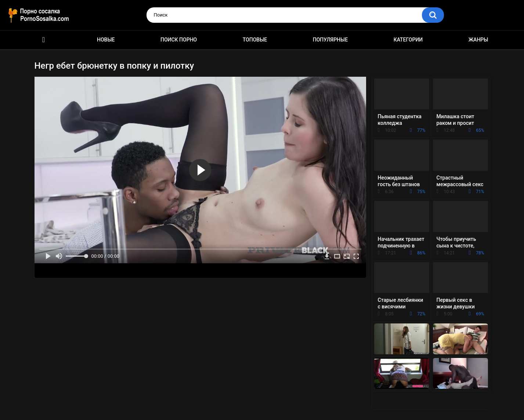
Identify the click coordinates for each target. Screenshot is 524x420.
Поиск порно (179, 40)
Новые (106, 40)
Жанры (478, 40)
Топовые (255, 40)
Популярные (330, 40)
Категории (408, 40)
